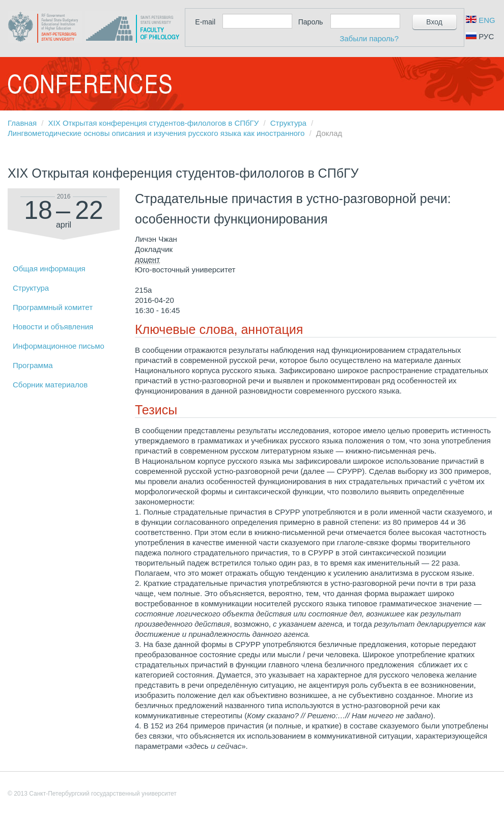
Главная (22, 123)
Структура (288, 123)
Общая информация (49, 269)
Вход (434, 22)
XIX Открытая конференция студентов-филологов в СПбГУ (154, 123)
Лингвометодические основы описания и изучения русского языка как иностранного (156, 133)
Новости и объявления (53, 327)
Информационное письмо (59, 346)
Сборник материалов (50, 385)
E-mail (205, 22)
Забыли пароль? (369, 38)
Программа (33, 365)
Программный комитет (53, 307)
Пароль (311, 22)
